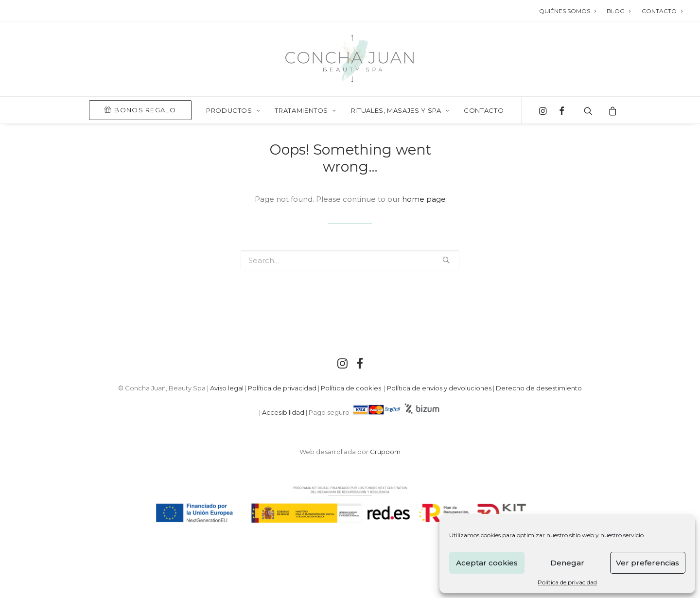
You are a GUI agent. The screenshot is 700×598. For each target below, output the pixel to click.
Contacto (484, 110)
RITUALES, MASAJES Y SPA (400, 110)
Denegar (567, 563)
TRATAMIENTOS (305, 110)
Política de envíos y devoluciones (439, 388)
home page (424, 199)
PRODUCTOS (233, 110)
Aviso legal (227, 388)
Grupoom (385, 452)
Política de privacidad (567, 582)
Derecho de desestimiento (539, 388)
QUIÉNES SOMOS (568, 11)
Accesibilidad (283, 412)
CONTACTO (662, 11)
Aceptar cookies (487, 563)
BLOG (619, 11)
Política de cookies (352, 388)
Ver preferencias (647, 563)
